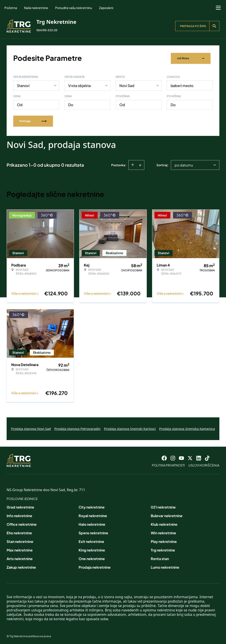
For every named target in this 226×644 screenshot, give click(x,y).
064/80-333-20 (47, 30)
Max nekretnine (20, 549)
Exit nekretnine (91, 541)
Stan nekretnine (20, 541)
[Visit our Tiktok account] (207, 457)
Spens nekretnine (93, 532)
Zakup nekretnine (21, 566)
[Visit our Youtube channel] (181, 457)
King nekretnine (92, 549)
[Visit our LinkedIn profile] (199, 457)
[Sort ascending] (133, 164)
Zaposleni (106, 8)
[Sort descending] (140, 164)
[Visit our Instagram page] (173, 457)
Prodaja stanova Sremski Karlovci (130, 428)
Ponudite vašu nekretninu (74, 8)
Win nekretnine (163, 532)
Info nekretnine (19, 515)
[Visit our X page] (190, 457)
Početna (11, 8)
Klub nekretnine (164, 523)
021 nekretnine (163, 506)
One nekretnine (92, 558)
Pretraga (33, 120)
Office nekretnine (22, 523)
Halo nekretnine (92, 523)
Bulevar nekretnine (167, 515)
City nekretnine (92, 506)
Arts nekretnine (20, 558)
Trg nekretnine (163, 549)
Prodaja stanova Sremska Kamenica (187, 428)
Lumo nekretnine (165, 566)
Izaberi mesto (182, 85)
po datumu (184, 164)
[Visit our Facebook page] (164, 457)
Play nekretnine (164, 541)
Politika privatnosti (168, 464)
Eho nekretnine (19, 532)
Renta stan (160, 558)
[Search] (214, 26)
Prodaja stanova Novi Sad (31, 428)
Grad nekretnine (20, 506)
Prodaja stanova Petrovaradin (77, 428)
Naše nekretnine (36, 8)
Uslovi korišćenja (204, 464)
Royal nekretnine (93, 515)
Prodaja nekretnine (95, 566)
